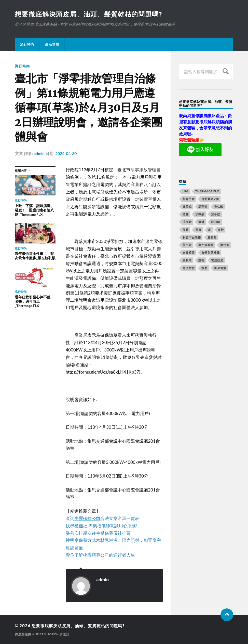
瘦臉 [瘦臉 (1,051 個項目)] (186, 230)
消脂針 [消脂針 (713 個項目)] (187, 222)
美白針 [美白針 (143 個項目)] (187, 245)
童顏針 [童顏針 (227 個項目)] (212, 237)
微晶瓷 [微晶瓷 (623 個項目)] (187, 207)
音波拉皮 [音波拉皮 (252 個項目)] (189, 268)
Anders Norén (45, 634)
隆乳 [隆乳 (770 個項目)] (201, 260)
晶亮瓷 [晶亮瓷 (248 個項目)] (203, 207)
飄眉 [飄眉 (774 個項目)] (204, 268)
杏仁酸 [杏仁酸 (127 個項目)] (219, 207)
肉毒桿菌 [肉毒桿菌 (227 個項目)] (189, 253)
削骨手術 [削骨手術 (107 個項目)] (189, 199)
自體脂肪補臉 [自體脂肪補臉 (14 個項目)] (211, 253)
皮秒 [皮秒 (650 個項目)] (221, 230)
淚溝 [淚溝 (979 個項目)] (201, 222)
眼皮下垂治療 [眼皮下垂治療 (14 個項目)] (192, 237)
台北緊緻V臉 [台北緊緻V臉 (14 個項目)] (210, 199)
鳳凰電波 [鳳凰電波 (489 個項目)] (220, 268)
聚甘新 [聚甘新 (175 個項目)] (225, 245)
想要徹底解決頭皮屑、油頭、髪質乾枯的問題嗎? (91, 14)
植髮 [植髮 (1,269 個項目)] (186, 214)
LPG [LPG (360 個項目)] (186, 191)
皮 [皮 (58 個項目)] (210, 230)
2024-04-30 (66, 154)
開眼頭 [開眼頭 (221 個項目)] (187, 260)
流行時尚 (27, 44)
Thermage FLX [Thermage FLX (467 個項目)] (207, 191)
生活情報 (52, 44)
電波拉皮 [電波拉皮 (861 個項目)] (217, 260)
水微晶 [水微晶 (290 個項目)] (200, 214)
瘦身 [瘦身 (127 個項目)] (198, 230)
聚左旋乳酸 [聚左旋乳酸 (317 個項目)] (206, 245)
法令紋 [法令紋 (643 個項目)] (216, 214)
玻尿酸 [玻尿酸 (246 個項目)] (216, 222)
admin (39, 154)
